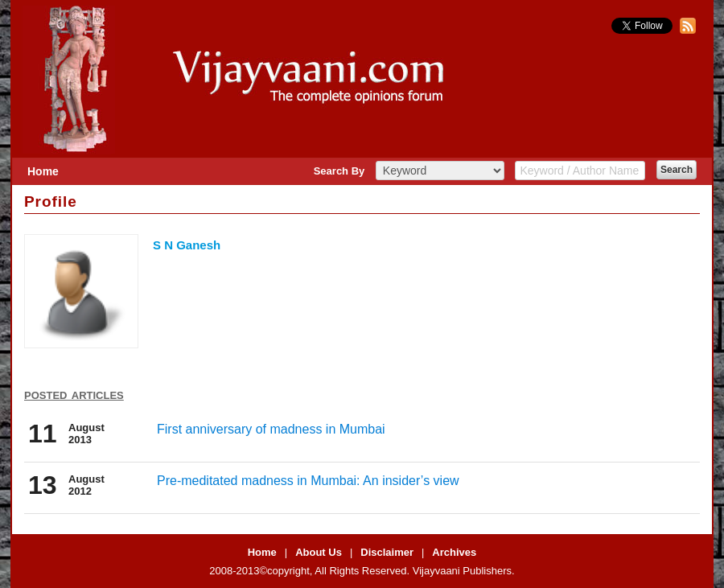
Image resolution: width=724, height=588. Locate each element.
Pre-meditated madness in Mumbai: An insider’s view (308, 481)
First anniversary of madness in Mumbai (271, 429)
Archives (454, 552)
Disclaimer (387, 552)
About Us (319, 552)
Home (43, 171)
